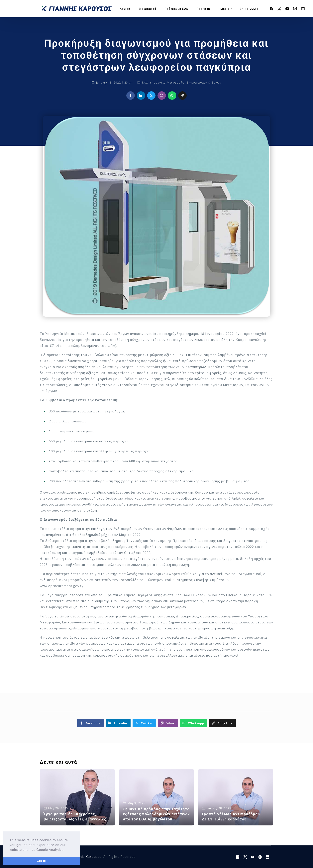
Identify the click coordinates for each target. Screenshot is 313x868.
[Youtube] (287, 8)
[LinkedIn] (303, 8)
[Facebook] (272, 8)
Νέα (145, 82)
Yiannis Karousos (87, 857)
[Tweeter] (279, 8)
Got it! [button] (41, 861)
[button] (66, 850)
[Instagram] (295, 8)
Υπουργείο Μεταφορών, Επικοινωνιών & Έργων (186, 82)
